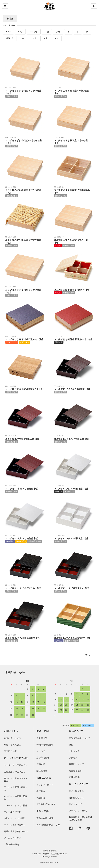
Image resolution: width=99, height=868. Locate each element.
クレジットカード (45, 785)
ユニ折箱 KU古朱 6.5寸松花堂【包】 (25, 439)
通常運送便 (42, 738)
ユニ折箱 (34, 32)
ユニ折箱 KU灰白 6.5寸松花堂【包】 (74, 489)
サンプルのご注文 (12, 812)
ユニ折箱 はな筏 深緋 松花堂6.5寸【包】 (74, 339)
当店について (76, 731)
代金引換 (41, 798)
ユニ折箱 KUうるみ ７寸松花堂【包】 (74, 439)
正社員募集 (74, 777)
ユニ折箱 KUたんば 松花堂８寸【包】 (25, 638)
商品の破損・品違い (46, 818)
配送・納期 (43, 731)
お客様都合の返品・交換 (48, 825)
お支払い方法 (44, 778)
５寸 (23, 38)
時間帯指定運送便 (45, 745)
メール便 (41, 751)
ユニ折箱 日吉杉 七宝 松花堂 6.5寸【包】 (25, 389)
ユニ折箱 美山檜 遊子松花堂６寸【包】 (74, 290)
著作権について (76, 798)
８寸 (57, 38)
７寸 (45, 38)
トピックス (74, 751)
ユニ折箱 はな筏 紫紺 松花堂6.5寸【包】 (25, 339)
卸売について (10, 751)
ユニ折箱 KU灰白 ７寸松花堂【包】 (25, 538)
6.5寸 (20, 32)
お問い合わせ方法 (12, 738)
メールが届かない (12, 838)
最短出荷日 (42, 771)
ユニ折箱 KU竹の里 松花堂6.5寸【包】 (74, 638)
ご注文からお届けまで (15, 772)
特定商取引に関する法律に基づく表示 (81, 819)
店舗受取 (41, 764)
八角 (58, 32)
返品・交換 (43, 811)
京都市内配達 (43, 758)
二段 (47, 32)
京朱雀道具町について (80, 738)
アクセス (73, 758)
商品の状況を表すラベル (16, 831)
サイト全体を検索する (15, 825)
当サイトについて (79, 784)
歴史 (71, 745)
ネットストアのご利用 (16, 758)
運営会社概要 (75, 771)
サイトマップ (75, 804)
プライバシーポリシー (80, 811)
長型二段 (10, 38)
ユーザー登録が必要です (16, 765)
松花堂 (10, 19)
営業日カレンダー (15, 672)
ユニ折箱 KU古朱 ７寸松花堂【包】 (25, 489)
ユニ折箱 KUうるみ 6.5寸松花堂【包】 (74, 389)
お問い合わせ (11, 731)
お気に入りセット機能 (15, 818)
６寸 (34, 38)
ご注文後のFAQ (11, 844)
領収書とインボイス (46, 804)
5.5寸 (8, 32)
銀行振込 (41, 791)
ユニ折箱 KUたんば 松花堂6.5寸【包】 (25, 588)
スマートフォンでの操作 (16, 805)
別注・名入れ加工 (12, 745)
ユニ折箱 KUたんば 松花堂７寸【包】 (74, 588)
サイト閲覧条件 (76, 791)
